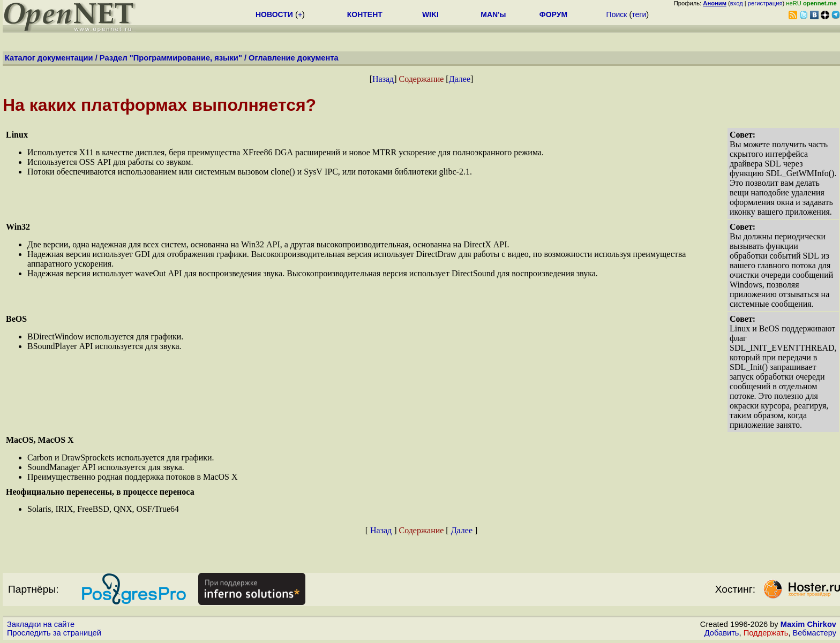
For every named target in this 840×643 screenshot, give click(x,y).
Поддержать (766, 633)
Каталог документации (49, 58)
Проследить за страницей (54, 633)
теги (639, 14)
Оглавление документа (294, 58)
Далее (460, 79)
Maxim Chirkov (808, 624)
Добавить (722, 633)
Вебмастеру (815, 633)
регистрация (765, 3)
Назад (383, 79)
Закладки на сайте (41, 624)
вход (737, 3)
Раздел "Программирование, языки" (171, 58)
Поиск (617, 14)
